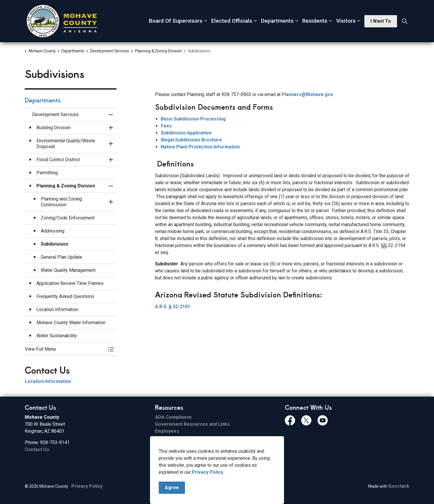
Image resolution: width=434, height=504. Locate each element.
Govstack (399, 486)
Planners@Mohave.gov (307, 94)
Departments (277, 21)
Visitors (346, 21)
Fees (166, 126)
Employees (167, 431)
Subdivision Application (186, 133)
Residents (315, 21)
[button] (65, 349)
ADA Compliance (173, 417)
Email (161, 445)
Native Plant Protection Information (200, 147)
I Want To (381, 21)
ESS (159, 452)
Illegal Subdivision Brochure (191, 140)
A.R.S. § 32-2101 (173, 307)
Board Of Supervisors (176, 21)
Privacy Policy (87, 486)
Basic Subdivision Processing (193, 119)
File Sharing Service (177, 438)
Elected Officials (232, 21)
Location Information (48, 381)
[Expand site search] (405, 21)
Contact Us (37, 449)
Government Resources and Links (192, 424)
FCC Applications (174, 459)
